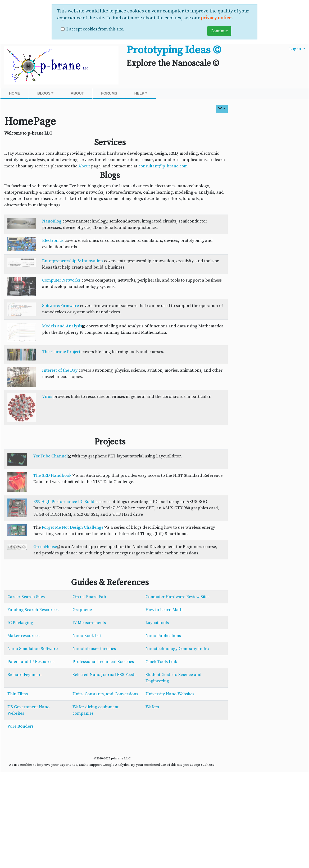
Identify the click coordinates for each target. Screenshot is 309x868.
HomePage (30, 122)
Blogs (45, 93)
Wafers (152, 707)
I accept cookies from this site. (95, 29)
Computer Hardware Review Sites (177, 597)
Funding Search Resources (33, 610)
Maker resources (23, 636)
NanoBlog (52, 221)
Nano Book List (87, 636)
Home (15, 93)
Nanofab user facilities (94, 649)
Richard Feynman (24, 675)
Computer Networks (61, 280)
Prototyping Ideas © (174, 50)
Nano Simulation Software (33, 649)
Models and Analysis (62, 326)
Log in (296, 49)
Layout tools (157, 623)
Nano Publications (163, 636)
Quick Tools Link (161, 662)
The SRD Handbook (52, 475)
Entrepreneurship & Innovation (72, 261)
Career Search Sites (26, 597)
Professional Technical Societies (103, 662)
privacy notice (216, 18)
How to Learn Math (164, 610)
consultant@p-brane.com (163, 166)
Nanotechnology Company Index (177, 649)
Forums (109, 93)
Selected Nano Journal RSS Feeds (104, 675)
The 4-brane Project (61, 352)
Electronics (53, 241)
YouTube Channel (51, 456)
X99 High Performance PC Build (64, 502)
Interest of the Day (60, 370)
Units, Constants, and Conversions (105, 694)
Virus (47, 397)
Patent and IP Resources (31, 662)
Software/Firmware (60, 306)
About (77, 93)
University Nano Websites (170, 694)
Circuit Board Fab (89, 597)
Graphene (82, 610)
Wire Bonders (21, 726)
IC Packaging (20, 623)
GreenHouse (45, 547)
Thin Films (18, 694)
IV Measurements (89, 623)
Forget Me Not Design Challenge (73, 527)
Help (141, 93)
